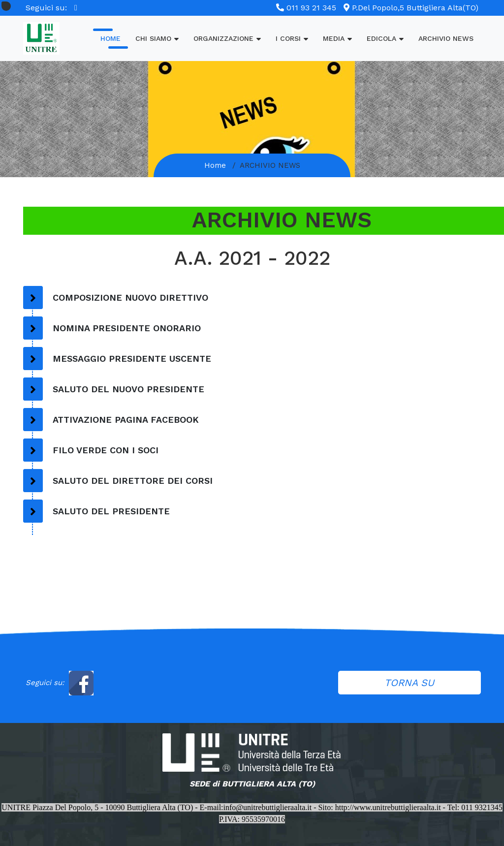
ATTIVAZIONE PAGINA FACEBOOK (126, 420)
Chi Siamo (157, 38)
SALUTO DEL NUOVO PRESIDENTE (128, 389)
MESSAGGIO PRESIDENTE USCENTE (132, 359)
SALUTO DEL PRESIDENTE (111, 511)
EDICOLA (385, 38)
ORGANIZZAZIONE (227, 38)
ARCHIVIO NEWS (446, 38)
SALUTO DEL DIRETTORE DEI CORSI (133, 481)
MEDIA (337, 38)
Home (110, 38)
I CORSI (292, 38)
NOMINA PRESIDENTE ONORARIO (127, 328)
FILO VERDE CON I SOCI (106, 450)
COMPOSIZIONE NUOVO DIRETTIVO (130, 298)
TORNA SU (409, 683)
